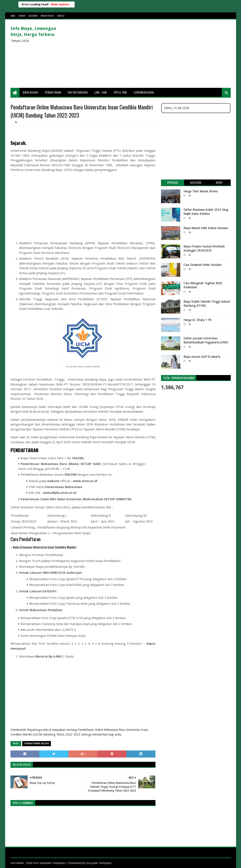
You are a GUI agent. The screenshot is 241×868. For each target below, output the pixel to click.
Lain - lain (100, 92)
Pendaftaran (53, 92)
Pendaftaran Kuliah (37, 744)
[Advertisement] (153, 54)
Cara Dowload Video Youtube (203, 265)
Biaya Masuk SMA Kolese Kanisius (206, 228)
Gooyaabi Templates (99, 863)
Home (13, 16)
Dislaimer (33, 16)
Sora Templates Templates (49, 863)
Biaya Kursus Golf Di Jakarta (202, 357)
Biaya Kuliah (30, 92)
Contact (61, 16)
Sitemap (22, 16)
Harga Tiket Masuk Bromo (201, 191)
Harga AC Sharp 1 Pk (197, 320)
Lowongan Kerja (144, 92)
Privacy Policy (47, 16)
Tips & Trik (120, 92)
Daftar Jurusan (78, 92)
